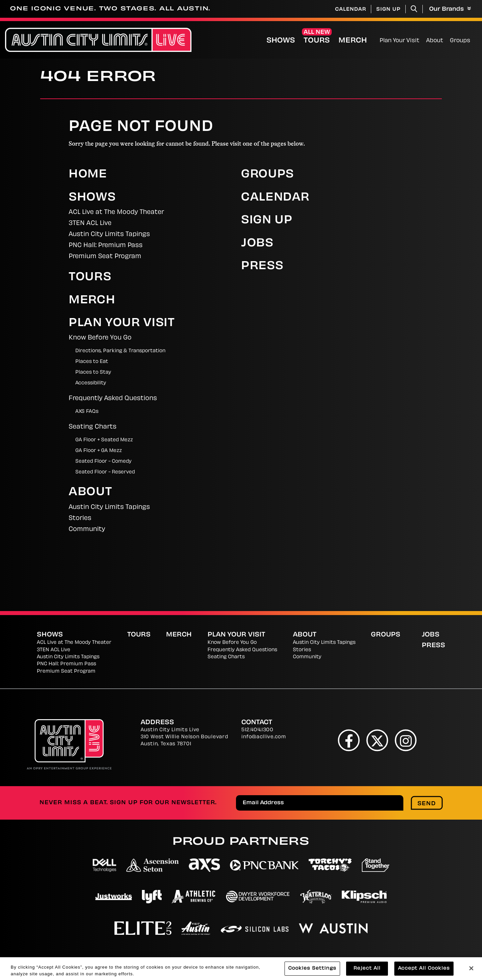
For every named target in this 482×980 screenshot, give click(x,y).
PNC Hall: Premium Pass (106, 246)
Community (87, 530)
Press (262, 267)
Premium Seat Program (105, 257)
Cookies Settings (249, 960)
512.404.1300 (257, 730)
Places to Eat (92, 362)
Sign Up (388, 10)
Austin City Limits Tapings (109, 235)
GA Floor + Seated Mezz (104, 440)
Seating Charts (93, 427)
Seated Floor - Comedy (103, 462)
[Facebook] (349, 740)
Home (88, 175)
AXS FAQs (87, 412)
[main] (241, 335)
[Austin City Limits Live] (98, 40)
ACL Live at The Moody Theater (116, 212)
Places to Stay (93, 372)
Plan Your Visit (399, 41)
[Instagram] (406, 740)
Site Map (384, 960)
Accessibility (91, 383)
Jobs (257, 244)
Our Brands (450, 9)
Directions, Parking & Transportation (120, 351)
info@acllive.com (264, 737)
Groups (460, 41)
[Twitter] (377, 740)
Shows (281, 41)
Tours (317, 41)
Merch (353, 41)
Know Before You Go (100, 338)
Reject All (367, 972)
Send (427, 804)
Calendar (351, 10)
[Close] (471, 972)
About (435, 41)
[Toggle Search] (414, 9)
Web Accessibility (436, 960)
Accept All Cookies (424, 972)
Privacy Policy (188, 960)
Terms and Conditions (324, 960)
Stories (80, 518)
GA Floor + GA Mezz (99, 451)
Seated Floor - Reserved (105, 472)
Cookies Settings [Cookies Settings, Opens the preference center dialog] (312, 972)
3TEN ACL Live (90, 223)
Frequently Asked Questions (113, 399)
